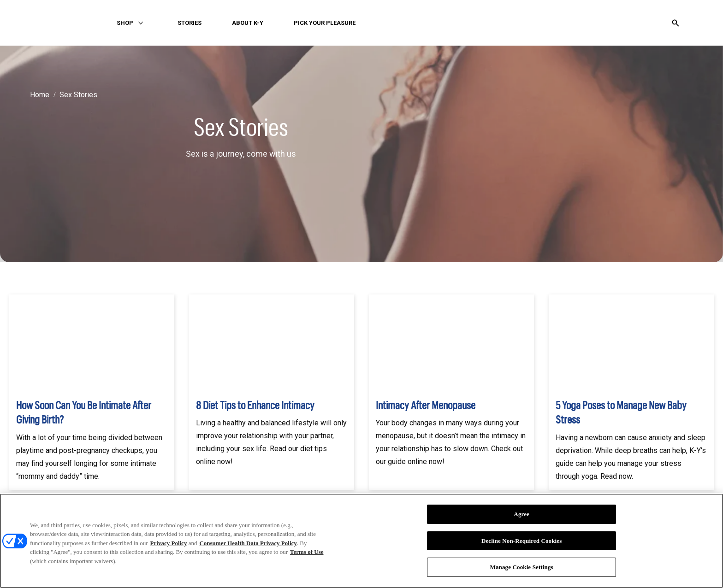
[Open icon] (676, 23)
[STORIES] (190, 23)
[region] (361, 541)
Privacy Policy (169, 543)
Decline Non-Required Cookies (522, 541)
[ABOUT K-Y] (248, 23)
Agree (522, 514)
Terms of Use (307, 552)
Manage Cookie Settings (522, 567)
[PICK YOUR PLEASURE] (325, 23)
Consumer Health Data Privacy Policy (248, 543)
